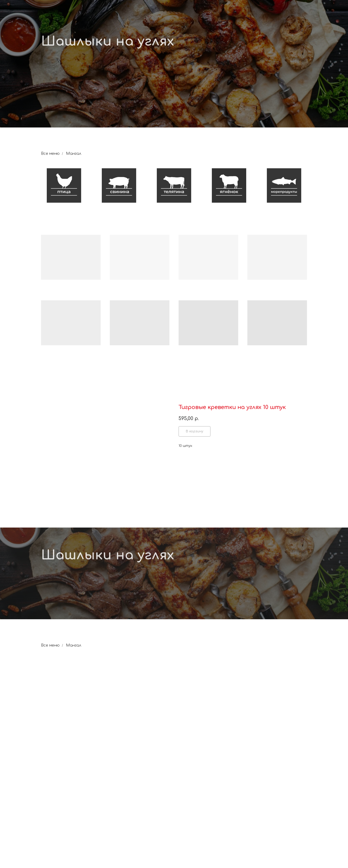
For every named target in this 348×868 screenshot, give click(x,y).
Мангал (74, 154)
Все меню (50, 154)
